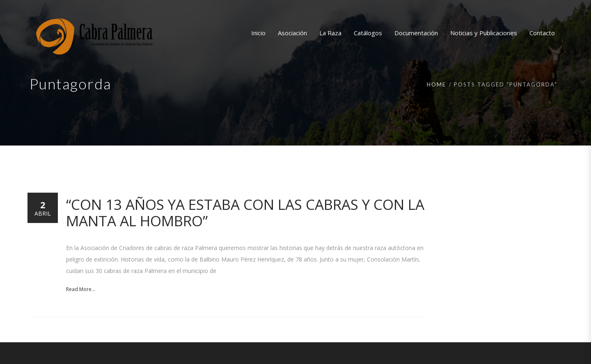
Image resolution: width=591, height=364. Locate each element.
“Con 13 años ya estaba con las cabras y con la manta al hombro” (245, 213)
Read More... (81, 289)
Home (436, 84)
